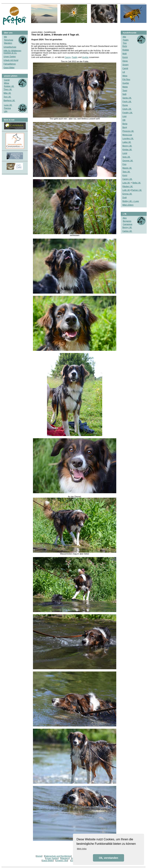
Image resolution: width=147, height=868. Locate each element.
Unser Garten (52, 858)
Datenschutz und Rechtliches (58, 856)
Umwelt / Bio (62, 860)
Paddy (75, 57)
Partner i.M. (137, 190)
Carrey (68, 57)
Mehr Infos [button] (82, 849)
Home (39, 856)
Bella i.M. (137, 183)
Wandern (65, 858)
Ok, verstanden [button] (108, 858)
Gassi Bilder (48, 860)
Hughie (85, 57)
